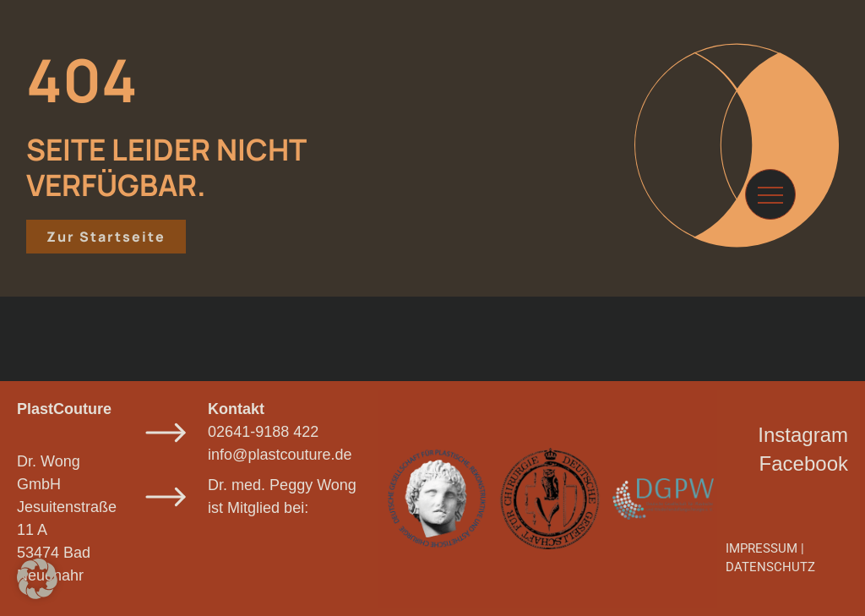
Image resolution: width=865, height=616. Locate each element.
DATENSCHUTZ (770, 567)
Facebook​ (804, 463)
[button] (37, 579)
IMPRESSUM (762, 548)
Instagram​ (803, 435)
